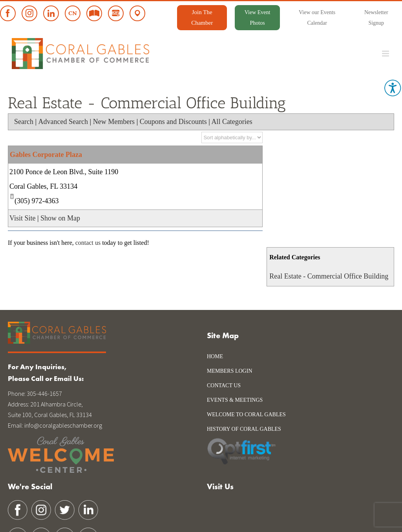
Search (24, 122)
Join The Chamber (202, 17)
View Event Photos (258, 18)
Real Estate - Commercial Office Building (329, 276)
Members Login (230, 371)
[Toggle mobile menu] (386, 54)
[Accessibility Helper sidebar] (393, 88)
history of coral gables (244, 429)
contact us (88, 243)
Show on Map (60, 218)
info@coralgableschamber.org (63, 425)
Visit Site (22, 218)
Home (215, 356)
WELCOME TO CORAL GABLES (246, 414)
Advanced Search (63, 122)
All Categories (232, 122)
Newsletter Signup (376, 18)
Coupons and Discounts (173, 122)
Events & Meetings (235, 400)
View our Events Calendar (317, 18)
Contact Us (224, 385)
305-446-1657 (44, 394)
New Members (114, 122)
